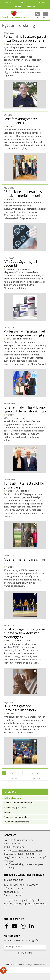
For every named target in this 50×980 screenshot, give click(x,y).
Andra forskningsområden (16, 817)
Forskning (10, 792)
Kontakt (25, 2)
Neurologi (8, 812)
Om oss (41, 2)
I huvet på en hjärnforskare (16, 822)
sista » (36, 778)
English (8, 2)
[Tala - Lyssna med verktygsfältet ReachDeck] (3, 970)
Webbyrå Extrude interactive (36, 965)
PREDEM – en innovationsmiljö (18, 803)
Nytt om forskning (12, 798)
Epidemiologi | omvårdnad (16, 807)
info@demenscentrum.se (27, 850)
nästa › (13, 778)
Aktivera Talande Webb (25, 6)
